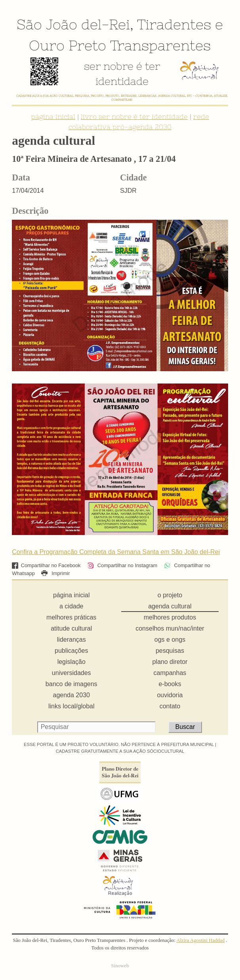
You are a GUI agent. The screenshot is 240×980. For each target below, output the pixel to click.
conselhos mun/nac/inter (170, 628)
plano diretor (170, 662)
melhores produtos (170, 617)
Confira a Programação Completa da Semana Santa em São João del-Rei (116, 552)
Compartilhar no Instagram (122, 565)
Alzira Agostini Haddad (201, 940)
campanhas (170, 673)
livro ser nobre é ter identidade (134, 117)
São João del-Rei (73, 24)
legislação (71, 662)
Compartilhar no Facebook (46, 565)
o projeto (170, 595)
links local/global (71, 706)
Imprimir (55, 573)
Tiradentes (174, 24)
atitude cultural (71, 628)
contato (170, 706)
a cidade (71, 606)
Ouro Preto (68, 45)
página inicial (53, 117)
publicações (71, 651)
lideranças (71, 640)
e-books (170, 684)
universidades (71, 673)
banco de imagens (71, 684)
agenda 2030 (71, 695)
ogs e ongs (170, 640)
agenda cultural (170, 606)
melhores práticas (71, 617)
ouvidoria (170, 695)
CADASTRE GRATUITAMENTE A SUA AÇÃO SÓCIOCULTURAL (120, 751)
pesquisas (170, 651)
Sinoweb (120, 966)
